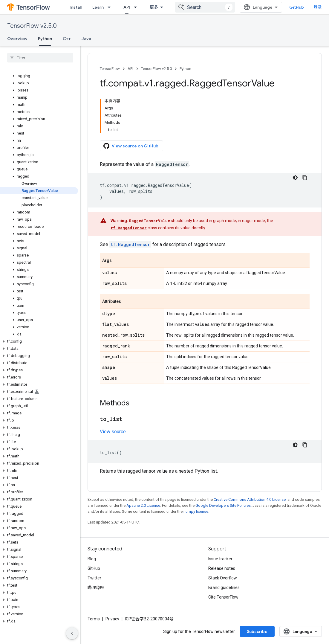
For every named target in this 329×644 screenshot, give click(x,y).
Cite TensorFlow (223, 597)
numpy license (196, 511)
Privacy (112, 619)
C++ (67, 39)
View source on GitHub (131, 146)
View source (113, 432)
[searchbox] (40, 58)
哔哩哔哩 (96, 587)
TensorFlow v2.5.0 (32, 26)
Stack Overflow (223, 578)
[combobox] (205, 7)
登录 (318, 7)
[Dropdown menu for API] (137, 7)
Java (86, 39)
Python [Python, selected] (45, 39)
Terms (94, 619)
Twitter (94, 578)
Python (185, 69)
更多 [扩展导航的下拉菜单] (154, 7)
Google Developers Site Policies (223, 505)
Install (76, 7)
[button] (39, 76)
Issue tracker (220, 559)
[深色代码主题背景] (295, 178)
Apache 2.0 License (143, 505)
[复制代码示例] (305, 178)
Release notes (222, 568)
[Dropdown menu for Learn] (111, 7)
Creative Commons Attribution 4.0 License (250, 499)
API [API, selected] (127, 7)
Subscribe (257, 631)
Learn (98, 7)
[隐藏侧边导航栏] (72, 633)
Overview (17, 39)
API (130, 69)
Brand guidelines (224, 587)
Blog (92, 559)
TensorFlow (110, 69)
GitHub (297, 7)
